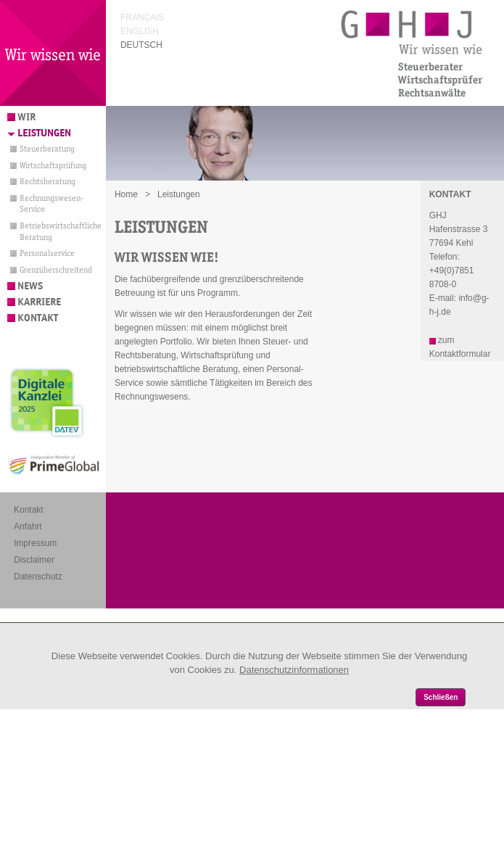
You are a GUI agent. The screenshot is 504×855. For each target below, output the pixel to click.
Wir (26, 117)
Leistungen (44, 133)
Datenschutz (38, 577)
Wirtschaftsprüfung (53, 165)
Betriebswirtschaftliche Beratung (58, 231)
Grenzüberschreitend (56, 270)
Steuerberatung (47, 149)
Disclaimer (34, 560)
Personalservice (47, 253)
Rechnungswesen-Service (51, 204)
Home (126, 194)
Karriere (39, 302)
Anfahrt (28, 526)
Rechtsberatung (47, 181)
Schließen (441, 697)
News (30, 286)
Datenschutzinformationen (294, 670)
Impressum (35, 543)
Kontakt (38, 318)
